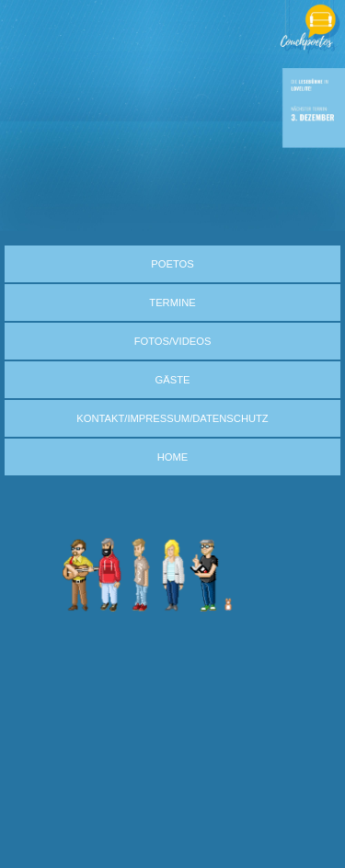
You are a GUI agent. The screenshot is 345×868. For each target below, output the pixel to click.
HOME (173, 457)
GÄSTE (173, 380)
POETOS (172, 264)
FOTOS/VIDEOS (173, 341)
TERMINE (172, 303)
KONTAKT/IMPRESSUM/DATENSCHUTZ (172, 418)
